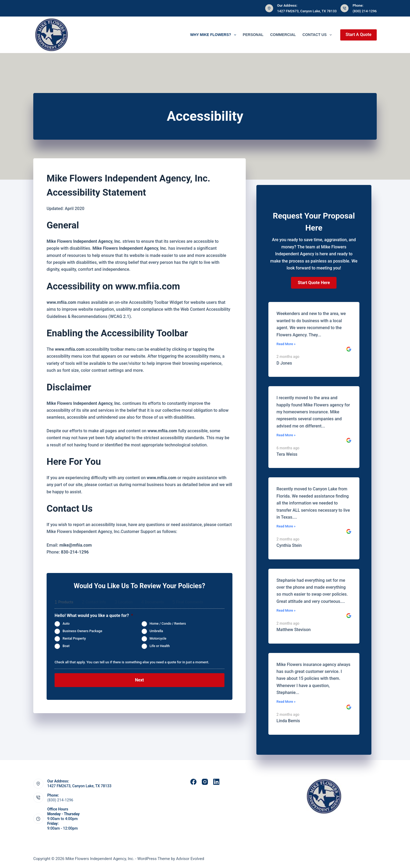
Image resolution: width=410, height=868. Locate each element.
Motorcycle (158, 638)
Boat (66, 646)
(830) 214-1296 (365, 11)
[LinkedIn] (216, 782)
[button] (314, 283)
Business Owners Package (82, 631)
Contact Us (318, 35)
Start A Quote (358, 35)
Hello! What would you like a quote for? (94, 615)
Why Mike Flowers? (214, 35)
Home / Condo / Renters (168, 623)
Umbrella (156, 631)
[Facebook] (193, 782)
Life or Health (160, 646)
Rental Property (74, 638)
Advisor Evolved (190, 859)
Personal (253, 35)
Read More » (286, 344)
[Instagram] (205, 782)
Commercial (283, 35)
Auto (66, 623)
